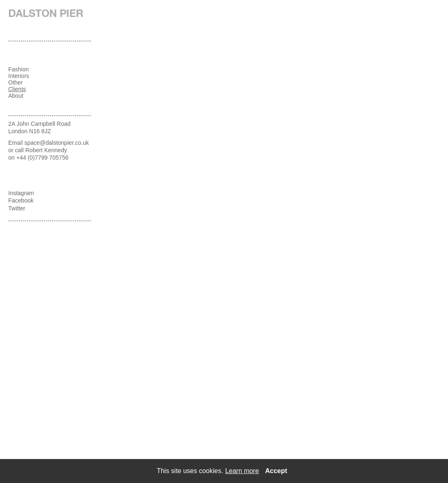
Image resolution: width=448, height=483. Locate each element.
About (16, 96)
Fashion (19, 69)
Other (15, 82)
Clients (17, 89)
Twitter (17, 208)
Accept (276, 471)
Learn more (242, 471)
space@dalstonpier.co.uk (57, 143)
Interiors (19, 76)
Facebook (21, 200)
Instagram (21, 193)
